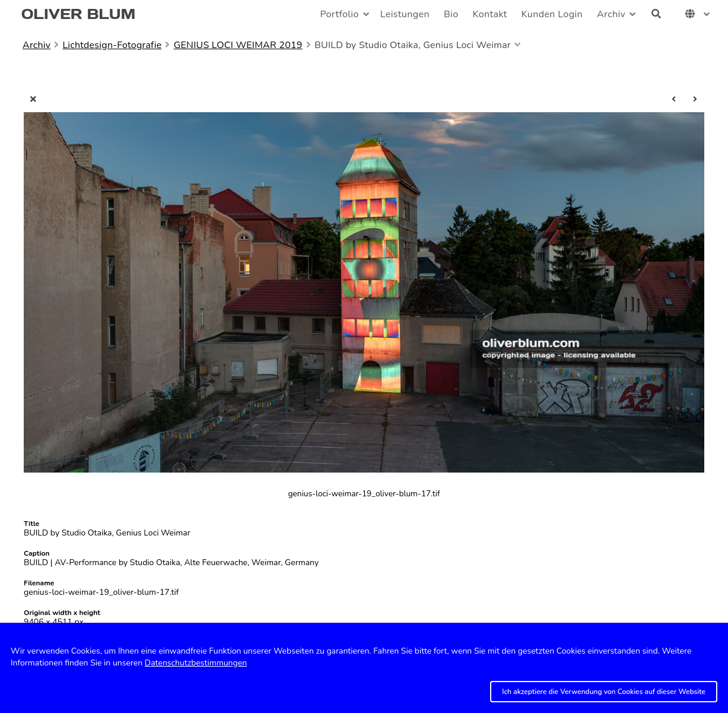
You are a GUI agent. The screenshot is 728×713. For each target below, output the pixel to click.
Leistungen (405, 14)
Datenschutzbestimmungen (196, 663)
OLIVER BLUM (78, 14)
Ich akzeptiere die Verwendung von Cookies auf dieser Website (604, 692)
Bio (451, 14)
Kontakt (490, 14)
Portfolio (339, 14)
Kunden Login (552, 14)
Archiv (611, 14)
